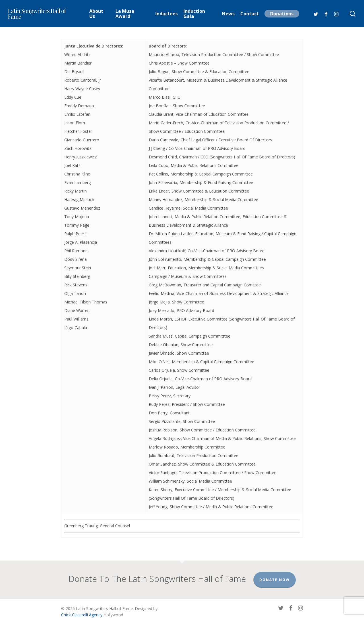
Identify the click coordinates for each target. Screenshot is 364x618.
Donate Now (275, 574)
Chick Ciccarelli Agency (82, 609)
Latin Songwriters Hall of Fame (37, 14)
